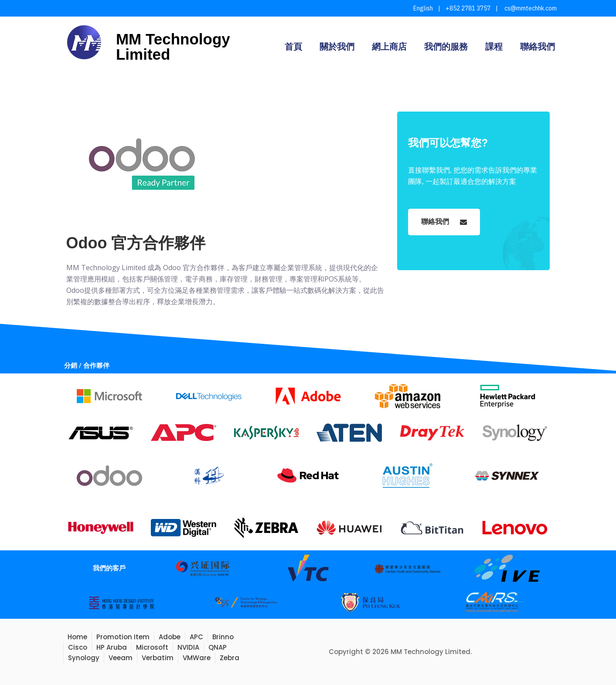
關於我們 (337, 47)
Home (77, 637)
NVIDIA (188, 647)
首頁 (293, 47)
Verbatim (158, 658)
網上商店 (389, 47)
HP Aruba (112, 647)
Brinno (223, 637)
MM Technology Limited (173, 47)
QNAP (218, 647)
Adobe (170, 637)
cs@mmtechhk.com (530, 8)
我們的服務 (446, 47)
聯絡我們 (538, 47)
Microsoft (152, 647)
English (423, 8)
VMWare (197, 658)
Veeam (121, 658)
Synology (84, 658)
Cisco (78, 647)
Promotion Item (123, 637)
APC (196, 637)
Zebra (230, 658)
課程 (494, 47)
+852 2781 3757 (468, 8)
